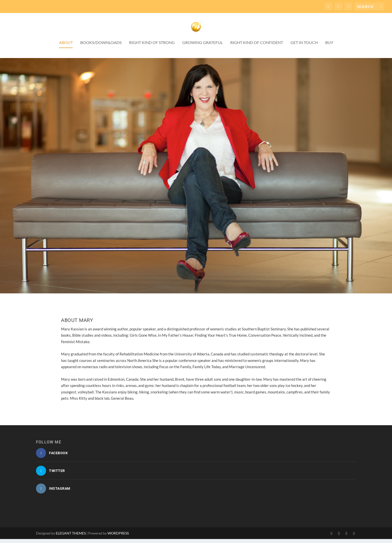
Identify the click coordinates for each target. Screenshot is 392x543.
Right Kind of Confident (257, 47)
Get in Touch (304, 47)
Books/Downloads (101, 47)
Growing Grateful (202, 47)
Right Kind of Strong (152, 47)
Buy (329, 47)
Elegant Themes (71, 537)
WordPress (118, 537)
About (66, 47)
